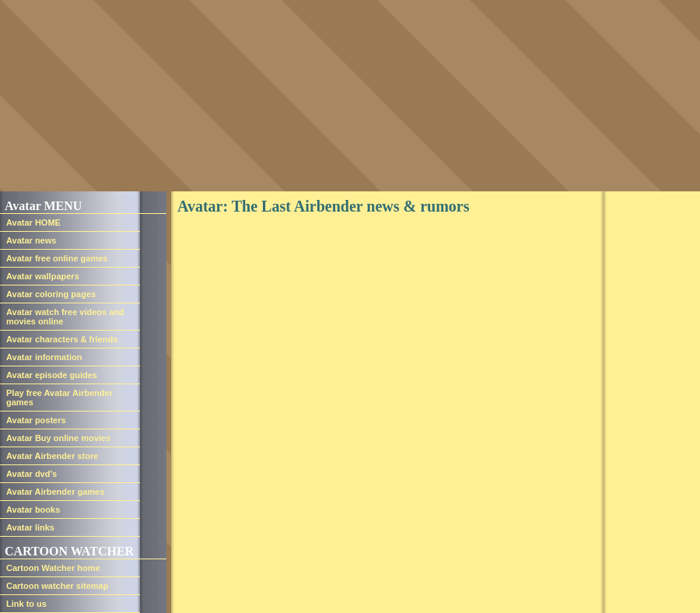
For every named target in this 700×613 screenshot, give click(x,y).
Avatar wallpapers (43, 276)
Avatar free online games (57, 258)
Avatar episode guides (52, 375)
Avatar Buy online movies (58, 438)
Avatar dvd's (31, 474)
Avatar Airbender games (55, 492)
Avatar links (30, 527)
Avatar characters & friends (62, 339)
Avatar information (44, 357)
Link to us (26, 604)
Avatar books (33, 510)
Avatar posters (36, 420)
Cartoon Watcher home (53, 568)
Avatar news (31, 240)
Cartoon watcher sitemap (57, 586)
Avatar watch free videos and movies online (65, 317)
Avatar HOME (33, 222)
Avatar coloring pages (51, 294)
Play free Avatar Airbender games (59, 398)
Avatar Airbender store (52, 456)
